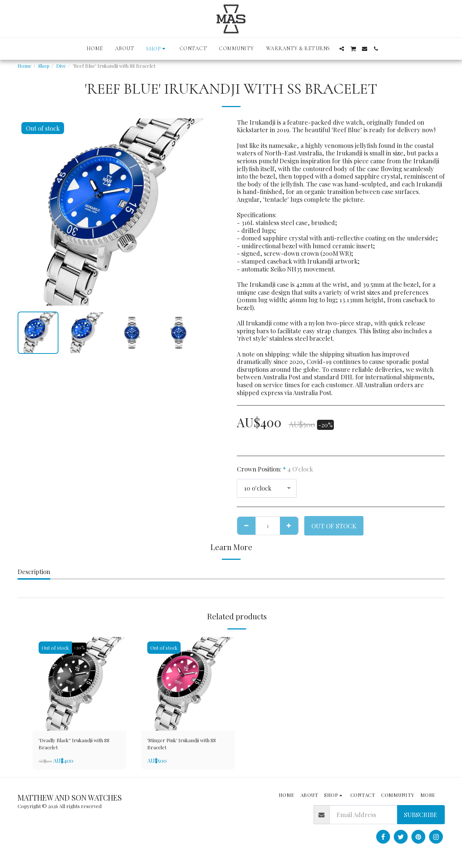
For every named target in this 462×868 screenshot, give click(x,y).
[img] (79, 684)
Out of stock (334, 526)
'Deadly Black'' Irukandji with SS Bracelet (73, 746)
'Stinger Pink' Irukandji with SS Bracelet (187, 746)
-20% (81, 648)
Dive (61, 66)
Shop (44, 66)
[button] (342, 49)
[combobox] (267, 488)
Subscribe (421, 818)
